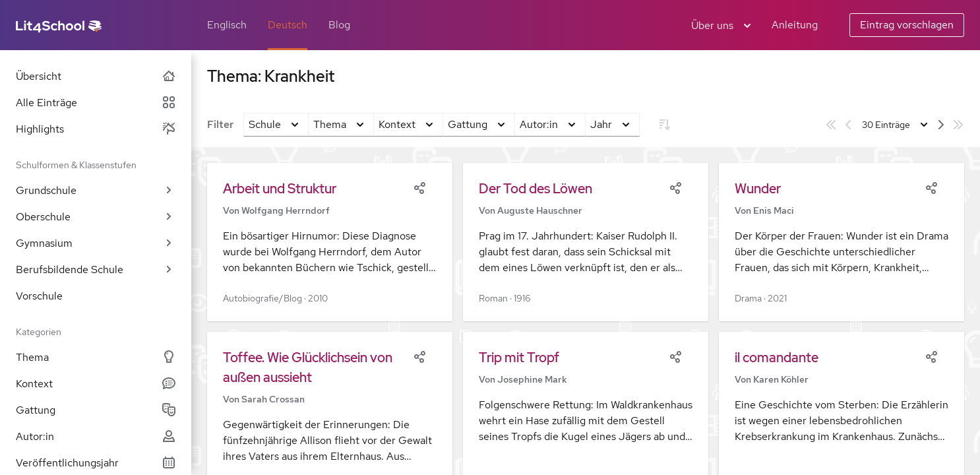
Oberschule (96, 217)
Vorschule (39, 296)
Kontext (96, 384)
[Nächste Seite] (941, 125)
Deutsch (288, 25)
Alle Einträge (96, 103)
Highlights (96, 129)
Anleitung (795, 25)
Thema (96, 357)
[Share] (419, 187)
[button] (330, 242)
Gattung (96, 410)
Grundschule (96, 190)
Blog (339, 25)
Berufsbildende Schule (96, 269)
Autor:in (96, 436)
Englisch (227, 25)
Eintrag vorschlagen (907, 25)
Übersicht (96, 76)
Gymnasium (96, 243)
